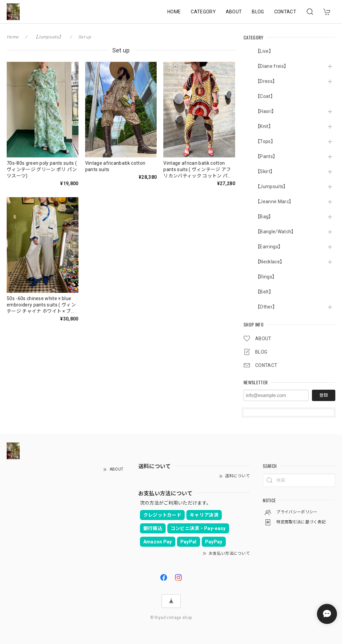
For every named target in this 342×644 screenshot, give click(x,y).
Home (13, 37)
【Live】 (264, 51)
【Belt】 (264, 292)
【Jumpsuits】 (272, 186)
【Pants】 (266, 156)
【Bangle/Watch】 (276, 232)
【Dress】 (266, 81)
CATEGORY (203, 12)
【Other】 (266, 307)
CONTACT (285, 12)
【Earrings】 (269, 247)
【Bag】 (264, 217)
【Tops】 (265, 141)
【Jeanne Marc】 (274, 202)
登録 (324, 395)
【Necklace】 (270, 262)
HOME (174, 12)
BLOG (258, 12)
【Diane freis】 (272, 66)
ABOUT (234, 12)
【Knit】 (264, 126)
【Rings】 (266, 277)
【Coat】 (265, 96)
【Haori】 (266, 111)
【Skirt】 (265, 171)
